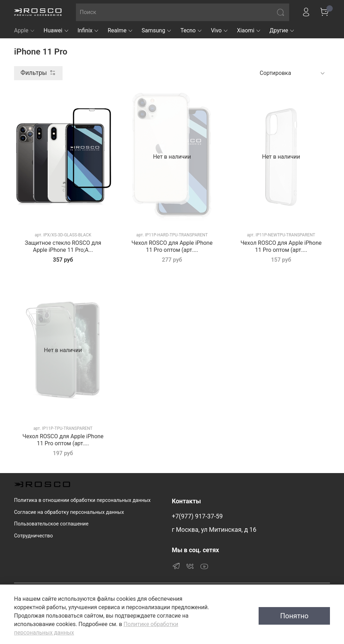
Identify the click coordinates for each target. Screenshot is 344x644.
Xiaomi (249, 30)
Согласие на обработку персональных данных (69, 512)
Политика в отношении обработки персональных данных (82, 500)
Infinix (89, 30)
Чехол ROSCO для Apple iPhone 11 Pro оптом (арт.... (172, 246)
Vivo (220, 30)
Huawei (56, 30)
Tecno (191, 30)
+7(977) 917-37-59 (197, 516)
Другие (282, 30)
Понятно (294, 616)
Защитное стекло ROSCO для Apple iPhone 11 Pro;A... (63, 246)
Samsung (157, 30)
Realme (120, 30)
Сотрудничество (33, 536)
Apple (25, 30)
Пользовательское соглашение (51, 524)
